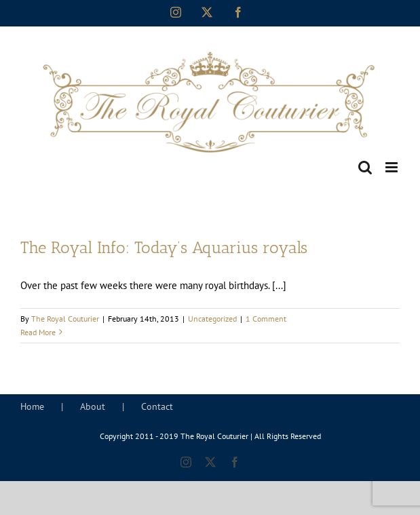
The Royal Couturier (65, 319)
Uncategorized (212, 319)
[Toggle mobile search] (365, 167)
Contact (157, 406)
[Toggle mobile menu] (393, 167)
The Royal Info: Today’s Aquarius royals (164, 248)
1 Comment (266, 319)
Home (32, 406)
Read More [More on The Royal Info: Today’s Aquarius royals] (38, 332)
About (93, 406)
